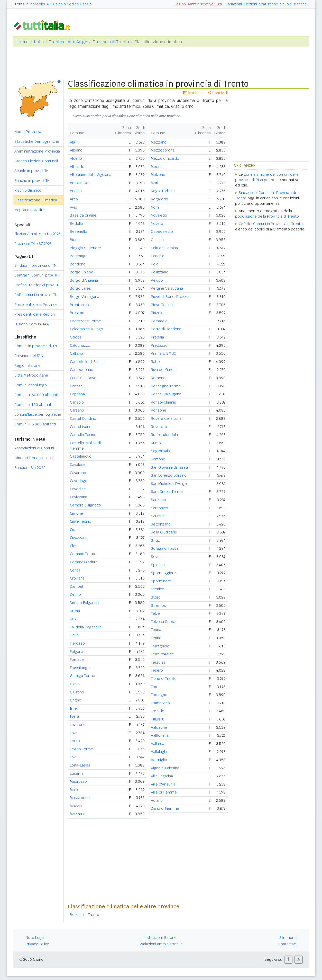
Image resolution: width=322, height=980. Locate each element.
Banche (300, 4)
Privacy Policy (37, 944)
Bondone (78, 264)
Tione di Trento (164, 679)
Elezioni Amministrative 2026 (198, 4)
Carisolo (77, 402)
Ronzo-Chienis (163, 402)
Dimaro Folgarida (84, 603)
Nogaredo (159, 199)
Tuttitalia (21, 4)
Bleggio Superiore (85, 248)
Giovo (75, 684)
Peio (155, 264)
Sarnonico (159, 508)
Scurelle (158, 516)
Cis (72, 530)
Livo (73, 757)
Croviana (77, 578)
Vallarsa (158, 744)
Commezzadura (84, 562)
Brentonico (79, 305)
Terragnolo (160, 646)
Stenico (158, 589)
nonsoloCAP (41, 4)
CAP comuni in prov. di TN (36, 295)
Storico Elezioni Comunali (36, 161)
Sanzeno (158, 500)
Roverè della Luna (166, 418)
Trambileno (160, 703)
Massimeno (80, 798)
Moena (157, 167)
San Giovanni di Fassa (169, 467)
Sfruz (155, 540)
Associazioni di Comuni (34, 448)
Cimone (76, 513)
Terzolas (158, 662)
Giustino (77, 692)
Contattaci (287, 944)
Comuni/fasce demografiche (38, 414)
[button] (288, 960)
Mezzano (159, 142)
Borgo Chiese (82, 272)
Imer (74, 708)
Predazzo (159, 345)
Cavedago (79, 481)
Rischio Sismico (28, 190)
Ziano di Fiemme (165, 808)
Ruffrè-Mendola (164, 435)
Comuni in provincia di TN (36, 346)
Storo (156, 597)
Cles (74, 546)
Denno (75, 594)
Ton (154, 687)
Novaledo (159, 215)
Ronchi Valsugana (166, 394)
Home (23, 42)
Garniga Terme (82, 676)
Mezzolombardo (165, 158)
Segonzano (161, 524)
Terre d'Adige (162, 654)
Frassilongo (80, 668)
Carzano (77, 410)
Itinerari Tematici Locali (34, 458)
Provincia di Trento (111, 42)
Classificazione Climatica (36, 200)
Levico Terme (81, 749)
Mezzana (78, 814)
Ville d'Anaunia (163, 784)
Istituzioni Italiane (161, 938)
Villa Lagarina (162, 776)
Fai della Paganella (86, 627)
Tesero (157, 670)
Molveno (158, 175)
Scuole (286, 4)
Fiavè (74, 635)
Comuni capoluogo (31, 385)
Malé (74, 790)
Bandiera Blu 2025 (30, 468)
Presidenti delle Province (36, 305)
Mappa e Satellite (30, 210)
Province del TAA (29, 356)
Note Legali (35, 938)
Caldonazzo (80, 345)
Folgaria (77, 652)
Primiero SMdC (163, 353)
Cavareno (78, 473)
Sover (156, 557)
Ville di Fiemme (164, 792)
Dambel (76, 586)
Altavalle (77, 167)
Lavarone (78, 725)
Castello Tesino (83, 435)
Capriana (77, 394)
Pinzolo (157, 313)
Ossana (157, 240)
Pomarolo (159, 321)
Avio (73, 207)
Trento (94, 915)
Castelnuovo (81, 456)
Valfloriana (160, 735)
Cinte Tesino (81, 521)
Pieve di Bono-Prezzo (170, 297)
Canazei (77, 386)
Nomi (155, 207)
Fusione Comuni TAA (32, 324)
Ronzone (159, 410)
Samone (158, 459)
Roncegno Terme (166, 386)
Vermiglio (159, 760)
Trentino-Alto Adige (68, 42)
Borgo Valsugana (85, 297)
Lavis (74, 733)
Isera (74, 716)
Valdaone (159, 727)
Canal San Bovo (83, 378)
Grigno (76, 700)
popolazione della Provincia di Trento (267, 216)
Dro (73, 619)
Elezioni (250, 4)
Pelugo (157, 280)
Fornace (77, 660)
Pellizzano (160, 272)
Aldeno (76, 158)
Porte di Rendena (166, 329)
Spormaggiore (163, 573)
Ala (72, 142)
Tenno (156, 638)
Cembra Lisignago (85, 505)
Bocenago (79, 256)
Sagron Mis (160, 451)
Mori (154, 183)
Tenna (156, 630)
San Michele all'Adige (169, 484)
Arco (74, 199)
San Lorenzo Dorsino (169, 475)
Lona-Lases (80, 765)
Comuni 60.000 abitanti (36, 395)
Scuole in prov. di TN (31, 171)
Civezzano (79, 538)
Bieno (75, 240)
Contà (75, 570)
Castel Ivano (81, 427)
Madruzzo (78, 781)
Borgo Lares (80, 288)
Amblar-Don (80, 183)
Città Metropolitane (31, 375)
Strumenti (288, 938)
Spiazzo (158, 565)
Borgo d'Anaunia (84, 280)
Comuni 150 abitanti (33, 405)
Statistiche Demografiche (37, 141)
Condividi (218, 93)
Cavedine (78, 489)
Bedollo (76, 224)
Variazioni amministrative (161, 944)
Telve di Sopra (163, 622)
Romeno (158, 378)
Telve (155, 613)
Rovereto (159, 427)
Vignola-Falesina (165, 768)
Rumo (156, 443)
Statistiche (269, 4)
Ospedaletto (162, 231)
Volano (157, 800)
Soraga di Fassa (165, 548)
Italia (39, 42)
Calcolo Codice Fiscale (72, 4)
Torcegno (159, 695)
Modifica (193, 93)
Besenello (79, 231)
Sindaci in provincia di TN (35, 265)
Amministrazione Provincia (37, 151)
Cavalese (78, 465)
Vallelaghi (159, 752)
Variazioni (234, 4)
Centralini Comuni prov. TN (36, 275)
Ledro (75, 741)
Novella (157, 224)
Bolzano (77, 915)
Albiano (76, 150)
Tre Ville (158, 711)
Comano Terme (83, 554)
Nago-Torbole (163, 191)
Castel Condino (83, 418)
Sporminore (161, 581)
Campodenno (82, 370)
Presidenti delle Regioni (35, 314)
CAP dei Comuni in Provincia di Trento (271, 224)
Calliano (76, 353)
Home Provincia (28, 132)
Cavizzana (79, 497)
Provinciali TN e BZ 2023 (33, 244)
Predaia (157, 337)
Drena (75, 611)
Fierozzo (77, 643)
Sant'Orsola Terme (167, 492)
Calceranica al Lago (86, 329)
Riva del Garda (163, 370)
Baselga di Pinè (83, 215)
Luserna (77, 773)
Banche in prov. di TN (32, 181)
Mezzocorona (163, 150)
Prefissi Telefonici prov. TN (37, 285)
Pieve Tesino (162, 305)
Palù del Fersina (164, 248)
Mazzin (76, 806)
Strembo (159, 605)
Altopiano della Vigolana (91, 175)
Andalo (76, 191)
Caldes (76, 337)
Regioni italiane (27, 366)
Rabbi (156, 362)
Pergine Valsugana (167, 288)
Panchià (158, 256)
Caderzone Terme (85, 321)
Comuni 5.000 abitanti (35, 424)
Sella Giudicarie (164, 532)
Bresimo (77, 313)
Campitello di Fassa (87, 362)
